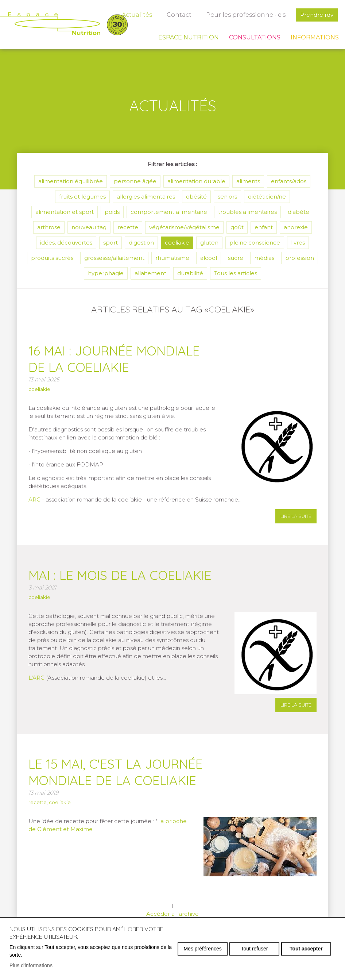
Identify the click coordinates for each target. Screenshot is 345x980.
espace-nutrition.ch (64, 24)
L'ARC (37, 678)
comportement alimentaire (169, 212)
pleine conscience (255, 243)
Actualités (137, 15)
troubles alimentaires (247, 212)
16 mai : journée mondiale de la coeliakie (114, 359)
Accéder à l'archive (172, 914)
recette (128, 227)
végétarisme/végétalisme (184, 227)
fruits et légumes (82, 197)
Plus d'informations (31, 965)
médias (264, 258)
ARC (34, 499)
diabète (299, 212)
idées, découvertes (66, 243)
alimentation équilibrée (71, 181)
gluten (209, 243)
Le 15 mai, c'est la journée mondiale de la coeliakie (116, 772)
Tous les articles (236, 273)
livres (298, 243)
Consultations (255, 37)
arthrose (49, 227)
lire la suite (296, 516)
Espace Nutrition (189, 37)
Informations (315, 37)
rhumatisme (172, 258)
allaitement (150, 273)
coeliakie (177, 243)
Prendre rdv (317, 15)
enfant (264, 227)
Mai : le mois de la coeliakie (120, 575)
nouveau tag (89, 227)
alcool (209, 258)
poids (112, 212)
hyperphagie (106, 273)
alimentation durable (196, 181)
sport (111, 243)
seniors (227, 197)
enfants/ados (289, 181)
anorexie (296, 227)
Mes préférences (202, 949)
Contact (179, 15)
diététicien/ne (267, 197)
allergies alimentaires (146, 197)
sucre (236, 258)
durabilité (190, 273)
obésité (196, 197)
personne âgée (135, 181)
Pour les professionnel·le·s (246, 15)
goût (237, 227)
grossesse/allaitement (114, 258)
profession (300, 258)
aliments (248, 181)
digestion (141, 243)
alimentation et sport (65, 212)
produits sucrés (52, 258)
